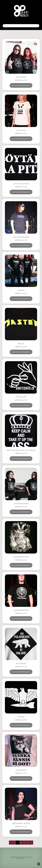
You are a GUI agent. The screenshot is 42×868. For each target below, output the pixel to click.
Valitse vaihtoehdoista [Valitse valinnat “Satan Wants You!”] (21, 565)
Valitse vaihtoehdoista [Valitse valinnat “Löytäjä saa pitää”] (21, 192)
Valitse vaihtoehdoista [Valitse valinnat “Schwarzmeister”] (21, 619)
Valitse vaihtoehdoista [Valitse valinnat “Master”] (21, 352)
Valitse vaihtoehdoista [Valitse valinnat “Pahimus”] (21, 299)
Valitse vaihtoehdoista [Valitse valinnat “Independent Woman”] (21, 832)
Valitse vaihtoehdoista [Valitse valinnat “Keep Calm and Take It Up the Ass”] (21, 459)
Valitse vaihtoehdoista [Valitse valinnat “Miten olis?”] (21, 405)
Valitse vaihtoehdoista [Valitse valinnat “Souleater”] (21, 139)
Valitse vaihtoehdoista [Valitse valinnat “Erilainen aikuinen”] (21, 245)
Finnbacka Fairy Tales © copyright (21, 858)
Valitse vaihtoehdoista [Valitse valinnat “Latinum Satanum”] (21, 512)
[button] (21, 19)
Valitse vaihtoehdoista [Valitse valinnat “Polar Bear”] (21, 672)
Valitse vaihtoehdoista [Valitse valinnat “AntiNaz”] (21, 725)
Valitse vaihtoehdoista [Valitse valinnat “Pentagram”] (21, 85)
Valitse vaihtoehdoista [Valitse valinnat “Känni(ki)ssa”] (21, 778)
